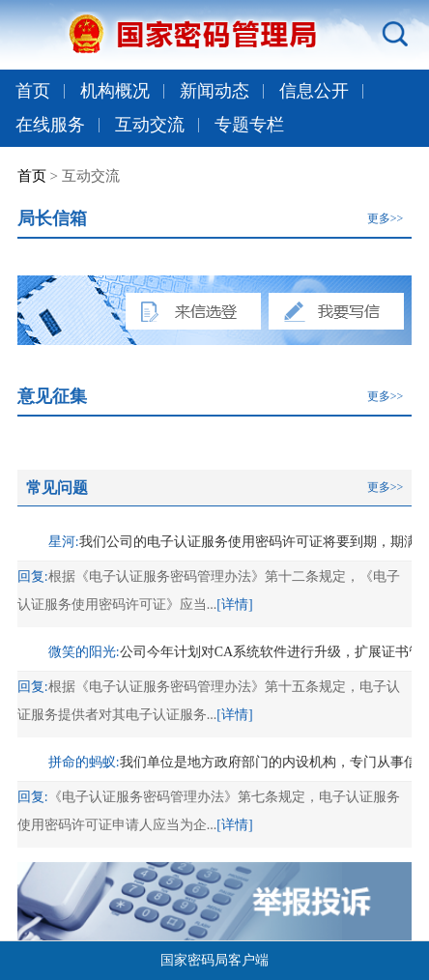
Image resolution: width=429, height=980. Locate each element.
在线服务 (50, 125)
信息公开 (314, 91)
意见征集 (52, 396)
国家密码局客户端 (214, 960)
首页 (33, 91)
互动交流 (150, 125)
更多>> (386, 218)
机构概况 (115, 91)
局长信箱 (52, 218)
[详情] (234, 605)
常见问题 (57, 488)
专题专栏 (249, 125)
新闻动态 (214, 91)
